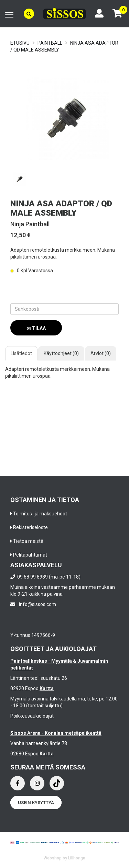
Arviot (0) (101, 353)
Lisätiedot (21, 353)
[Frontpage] (64, 13)
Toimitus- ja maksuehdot (40, 514)
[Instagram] (37, 783)
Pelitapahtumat (30, 555)
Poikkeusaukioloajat (32, 716)
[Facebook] (18, 783)
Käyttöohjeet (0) (61, 353)
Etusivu (20, 43)
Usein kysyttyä (36, 803)
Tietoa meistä (28, 541)
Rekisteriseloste (30, 527)
